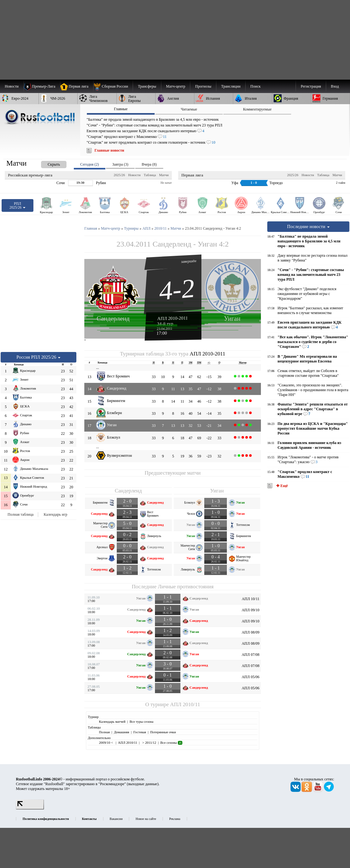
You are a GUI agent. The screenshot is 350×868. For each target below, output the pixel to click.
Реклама (175, 819)
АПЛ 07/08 (250, 655)
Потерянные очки (163, 732)
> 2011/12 (149, 742)
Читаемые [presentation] (189, 109)
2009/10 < (106, 742)
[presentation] (47, 163)
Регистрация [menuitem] (311, 86)
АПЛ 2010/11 (185, 704)
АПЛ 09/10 (250, 610)
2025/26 (119, 175)
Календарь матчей (112, 721)
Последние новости (308, 226)
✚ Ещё (281, 486)
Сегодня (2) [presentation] (90, 164)
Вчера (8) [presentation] (149, 164)
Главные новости (109, 150)
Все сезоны (171, 742)
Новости (134, 175)
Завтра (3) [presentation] (120, 164)
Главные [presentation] (121, 109)
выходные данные (143, 784)
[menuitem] (113, 86)
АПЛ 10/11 (251, 599)
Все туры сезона (141, 721)
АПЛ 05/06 (250, 677)
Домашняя (122, 732)
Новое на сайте (146, 819)
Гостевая (140, 732)
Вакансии (116, 819)
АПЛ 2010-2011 (173, 318)
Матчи (164, 175)
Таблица (150, 175)
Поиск (255, 86)
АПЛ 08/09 (250, 632)
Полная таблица (21, 514)
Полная (104, 732)
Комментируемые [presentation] (257, 109)
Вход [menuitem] (335, 86)
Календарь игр (55, 514)
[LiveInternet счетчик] (30, 808)
